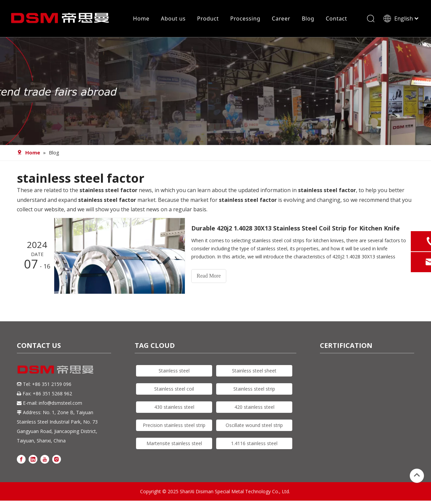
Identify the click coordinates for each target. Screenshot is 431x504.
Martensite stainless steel (174, 443)
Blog (308, 19)
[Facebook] (21, 459)
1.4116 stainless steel (254, 443)
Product (208, 19)
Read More (209, 276)
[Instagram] (57, 459)
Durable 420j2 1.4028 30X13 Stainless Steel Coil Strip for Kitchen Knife (295, 228)
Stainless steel (174, 371)
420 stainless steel (254, 407)
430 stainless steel (174, 407)
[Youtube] (45, 459)
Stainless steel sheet (254, 371)
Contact (336, 19)
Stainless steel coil (174, 389)
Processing (245, 19)
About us (173, 19)
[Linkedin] (33, 459)
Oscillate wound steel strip (254, 425)
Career (281, 19)
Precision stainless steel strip (174, 425)
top (417, 475)
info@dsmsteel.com (60, 403)
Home (141, 19)
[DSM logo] (56, 369)
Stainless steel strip (254, 389)
